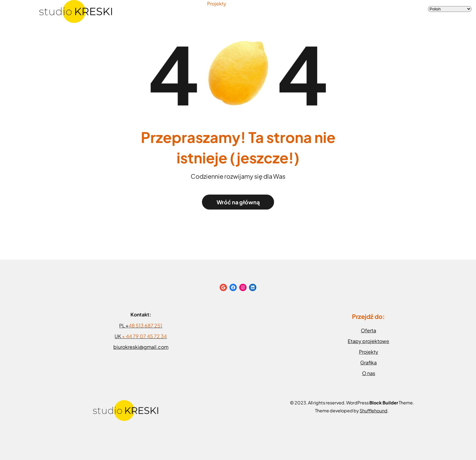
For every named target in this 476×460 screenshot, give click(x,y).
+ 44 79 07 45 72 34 (144, 336)
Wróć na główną (238, 202)
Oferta (368, 330)
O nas (369, 373)
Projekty (217, 4)
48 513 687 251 (145, 325)
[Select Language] (450, 9)
